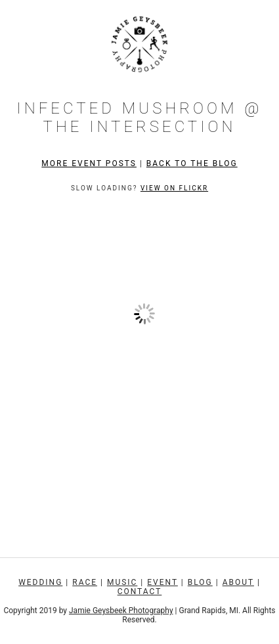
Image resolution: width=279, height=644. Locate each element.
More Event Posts (89, 163)
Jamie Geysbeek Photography (121, 611)
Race (85, 582)
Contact (140, 591)
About (238, 582)
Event (162, 582)
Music (122, 582)
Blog (200, 582)
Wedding (40, 582)
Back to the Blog (192, 163)
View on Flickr (174, 188)
